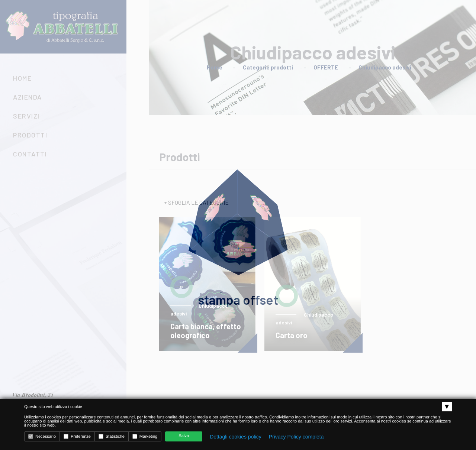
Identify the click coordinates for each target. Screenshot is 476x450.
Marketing (145, 436)
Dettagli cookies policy (236, 437)
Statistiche (112, 436)
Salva (184, 436)
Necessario (42, 436)
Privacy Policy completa (296, 437)
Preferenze (77, 436)
